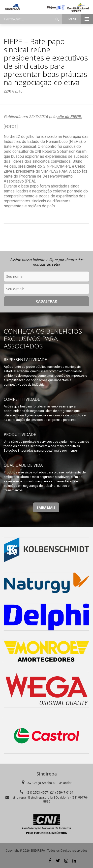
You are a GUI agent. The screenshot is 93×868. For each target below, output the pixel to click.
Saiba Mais (46, 507)
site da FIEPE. (70, 117)
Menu (81, 19)
